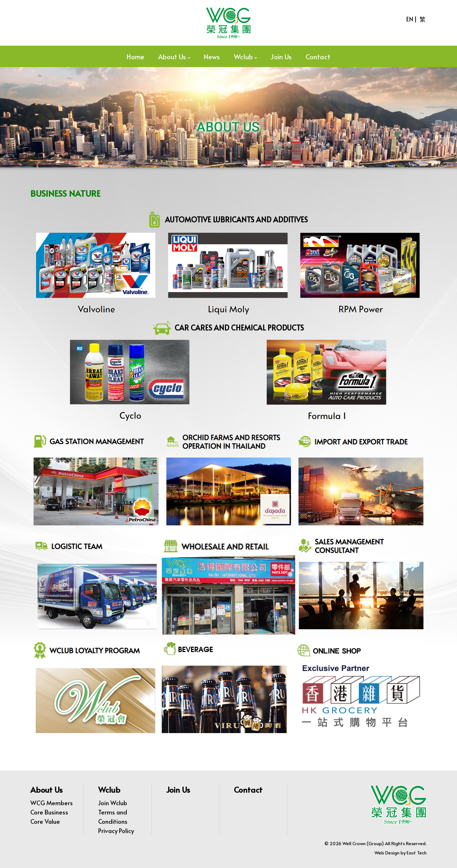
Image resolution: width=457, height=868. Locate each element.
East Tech (417, 853)
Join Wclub (113, 803)
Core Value (45, 821)
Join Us (281, 56)
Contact (318, 56)
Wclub (243, 56)
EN (410, 19)
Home (135, 56)
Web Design (387, 853)
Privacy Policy (116, 831)
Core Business (49, 812)
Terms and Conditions (113, 817)
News (212, 56)
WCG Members (52, 803)
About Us (172, 56)
